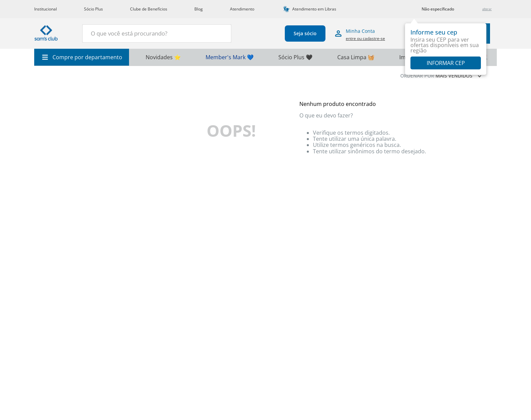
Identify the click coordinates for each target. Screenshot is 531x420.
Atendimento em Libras (314, 9)
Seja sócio (305, 33)
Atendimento (242, 9)
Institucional (46, 9)
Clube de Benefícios (149, 9)
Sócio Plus (93, 9)
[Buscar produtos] (222, 33)
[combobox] (157, 34)
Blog (199, 9)
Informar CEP (446, 63)
